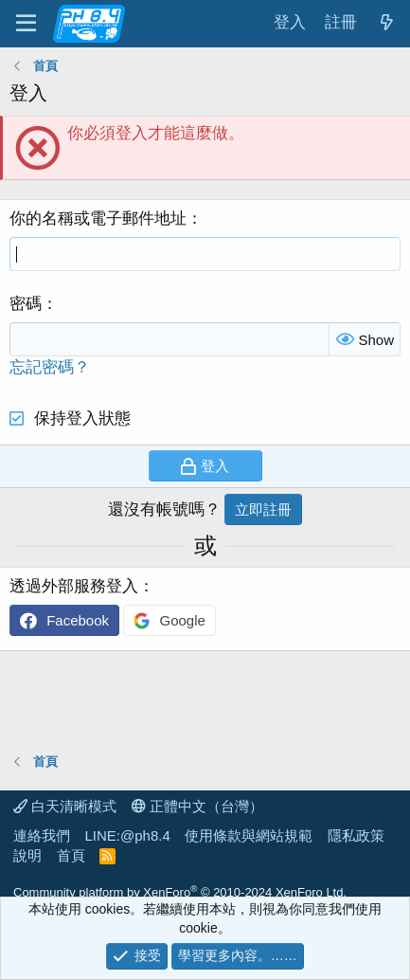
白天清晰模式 (65, 806)
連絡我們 (42, 835)
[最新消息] (386, 23)
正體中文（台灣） (197, 806)
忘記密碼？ (50, 367)
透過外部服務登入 (74, 586)
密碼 (26, 304)
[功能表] (26, 24)
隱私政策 (356, 835)
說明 (27, 855)
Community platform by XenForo (180, 892)
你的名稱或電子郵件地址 (98, 218)
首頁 (71, 855)
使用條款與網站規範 (249, 835)
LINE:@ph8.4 (128, 835)
